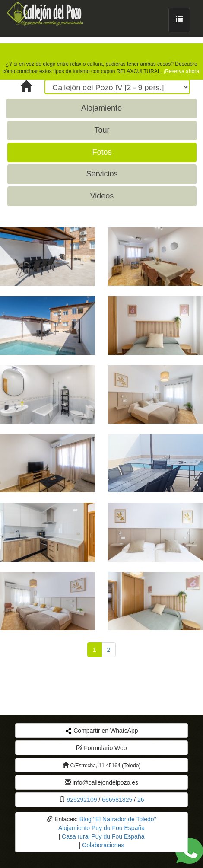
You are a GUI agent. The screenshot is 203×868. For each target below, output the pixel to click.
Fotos (102, 152)
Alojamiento (101, 108)
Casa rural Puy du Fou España (103, 836)
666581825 (117, 800)
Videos (102, 196)
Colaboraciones (103, 845)
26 (141, 800)
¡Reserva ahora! (182, 71)
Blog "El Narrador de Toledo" (118, 819)
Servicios (102, 174)
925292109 (82, 800)
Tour (102, 130)
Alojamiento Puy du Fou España (101, 828)
